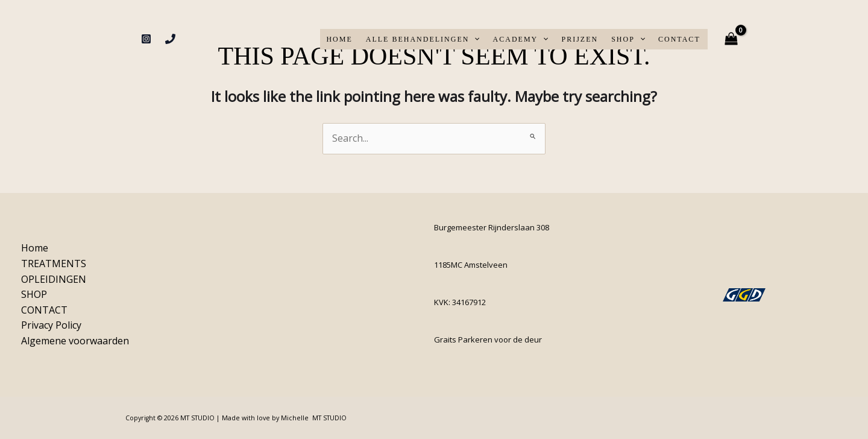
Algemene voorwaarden (75, 341)
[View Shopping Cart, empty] (731, 39)
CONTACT (679, 39)
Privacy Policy (51, 325)
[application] (474, 39)
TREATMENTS (54, 264)
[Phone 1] (170, 39)
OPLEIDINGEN (54, 279)
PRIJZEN (580, 39)
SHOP (628, 39)
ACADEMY (521, 39)
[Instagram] (146, 39)
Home (339, 39)
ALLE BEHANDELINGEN (423, 39)
